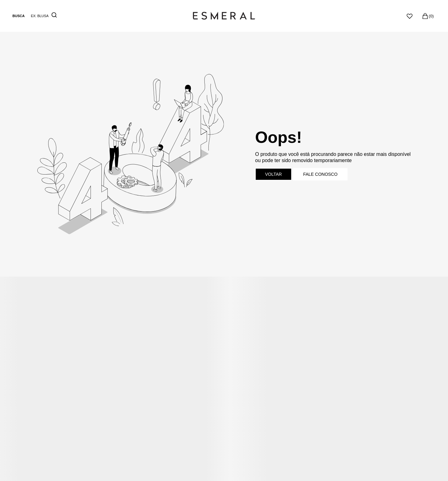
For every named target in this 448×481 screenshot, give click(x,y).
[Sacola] (428, 16)
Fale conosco (320, 174)
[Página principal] (224, 16)
